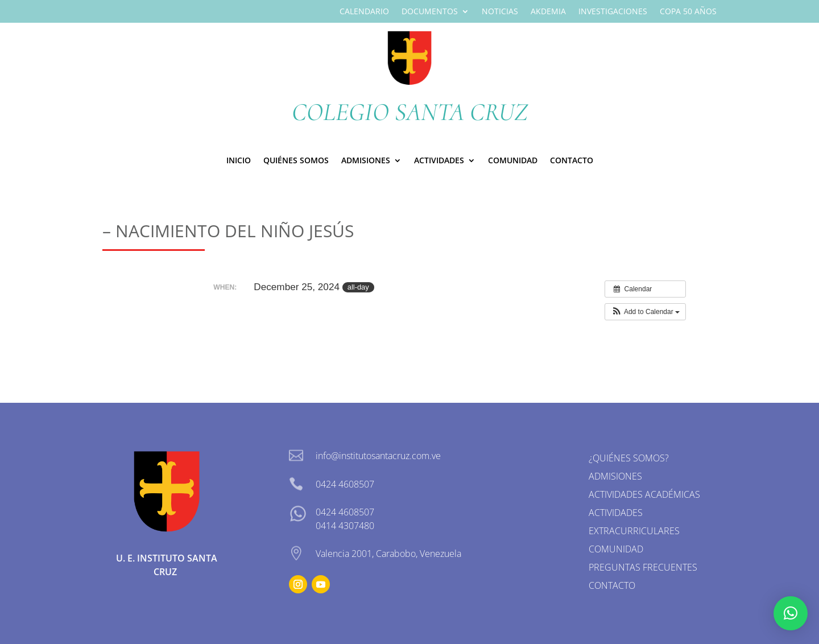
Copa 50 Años (688, 12)
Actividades (439, 161)
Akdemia (548, 12)
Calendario (364, 12)
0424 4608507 (345, 512)
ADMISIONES (366, 161)
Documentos (430, 12)
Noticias (500, 12)
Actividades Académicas (644, 494)
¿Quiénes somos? (629, 458)
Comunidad (513, 161)
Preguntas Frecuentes (643, 567)
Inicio (239, 161)
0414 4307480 (345, 526)
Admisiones (615, 476)
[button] (645, 312)
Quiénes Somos (296, 161)
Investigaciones (613, 12)
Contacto (572, 161)
